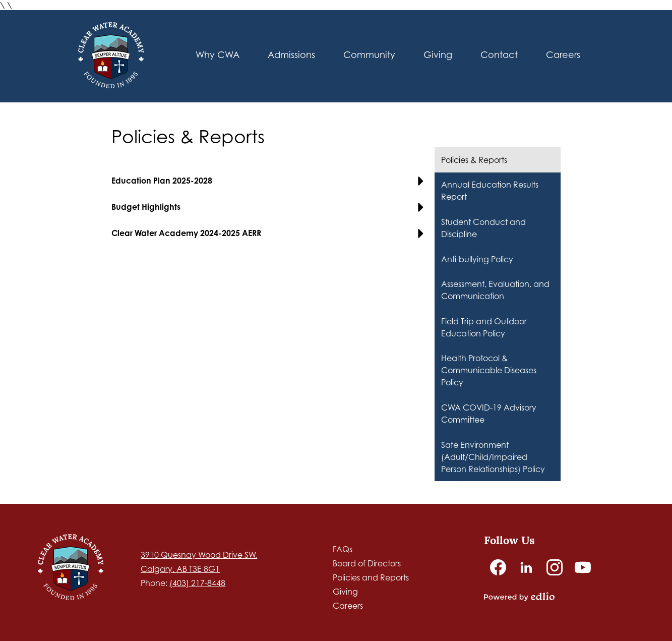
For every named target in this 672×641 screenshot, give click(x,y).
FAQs (343, 549)
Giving (345, 592)
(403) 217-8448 (197, 583)
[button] (218, 56)
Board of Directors (367, 563)
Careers (348, 606)
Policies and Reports (371, 577)
